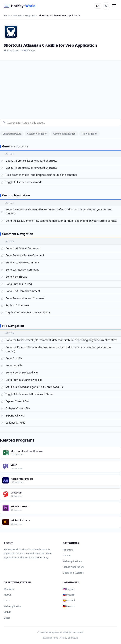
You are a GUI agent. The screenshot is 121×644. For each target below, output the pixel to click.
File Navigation (89, 134)
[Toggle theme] (106, 6)
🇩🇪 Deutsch (69, 606)
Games (66, 555)
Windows (9, 589)
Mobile (7, 612)
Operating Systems (73, 573)
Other (7, 618)
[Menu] (114, 6)
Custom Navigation (37, 134)
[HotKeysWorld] (20, 6)
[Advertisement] (61, 87)
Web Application (13, 606)
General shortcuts (12, 134)
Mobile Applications (74, 567)
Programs (68, 550)
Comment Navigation (64, 134)
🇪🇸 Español (69, 600)
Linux (7, 600)
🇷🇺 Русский (69, 595)
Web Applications (72, 561)
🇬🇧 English (68, 589)
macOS (8, 595)
